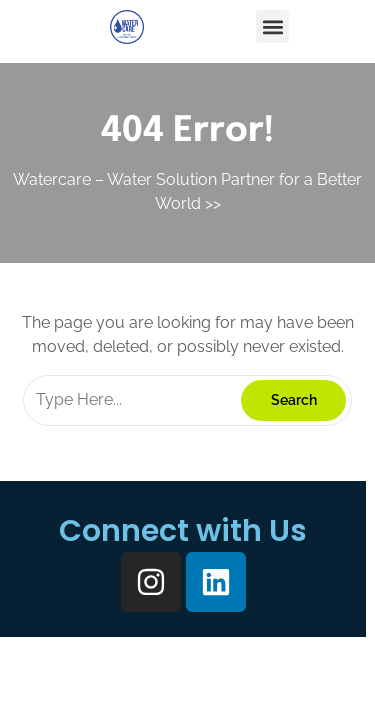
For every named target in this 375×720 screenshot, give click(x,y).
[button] (272, 26)
